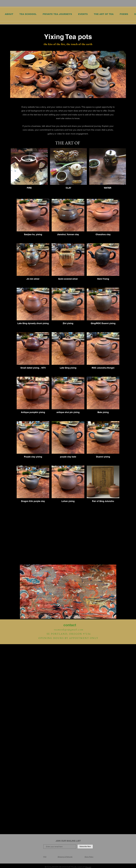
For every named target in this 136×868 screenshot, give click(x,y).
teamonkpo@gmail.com (69, 629)
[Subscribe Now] (85, 847)
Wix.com (88, 867)
